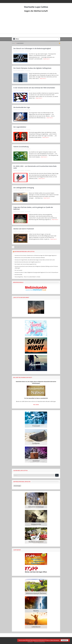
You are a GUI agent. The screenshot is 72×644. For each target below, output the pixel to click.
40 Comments (28, 170)
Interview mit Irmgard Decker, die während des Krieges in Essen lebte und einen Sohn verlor (35, 260)
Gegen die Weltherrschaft (36, 11)
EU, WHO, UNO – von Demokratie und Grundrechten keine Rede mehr (35, 167)
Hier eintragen (17, 486)
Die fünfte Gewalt (18, 275)
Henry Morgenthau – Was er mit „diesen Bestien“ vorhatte (27, 277)
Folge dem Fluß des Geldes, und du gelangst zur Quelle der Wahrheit (33, 208)
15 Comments (28, 211)
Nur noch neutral (18, 270)
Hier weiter (36, 405)
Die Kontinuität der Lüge (22, 107)
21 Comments (28, 70)
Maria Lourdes (21, 51)
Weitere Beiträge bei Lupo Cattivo (24, 251)
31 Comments (28, 149)
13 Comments (28, 90)
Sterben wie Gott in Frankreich (24, 229)
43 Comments (28, 190)
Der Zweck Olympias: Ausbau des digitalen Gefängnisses (32, 68)
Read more (46, 59)
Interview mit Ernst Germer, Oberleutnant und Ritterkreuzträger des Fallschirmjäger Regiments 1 (36, 255)
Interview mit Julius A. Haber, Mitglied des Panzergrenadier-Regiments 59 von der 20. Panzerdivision (36, 272)
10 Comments (28, 231)
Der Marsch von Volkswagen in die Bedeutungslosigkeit (32, 48)
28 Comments (28, 110)
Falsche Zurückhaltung (21, 147)
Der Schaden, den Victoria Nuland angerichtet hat (25, 264)
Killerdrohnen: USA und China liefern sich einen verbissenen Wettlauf (30, 258)
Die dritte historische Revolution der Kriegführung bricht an (28, 262)
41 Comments (28, 129)
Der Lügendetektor (20, 127)
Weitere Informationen (55, 640)
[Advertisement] (36, 23)
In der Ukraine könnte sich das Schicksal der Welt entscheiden (34, 88)
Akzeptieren (65, 640)
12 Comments (28, 51)
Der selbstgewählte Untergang (24, 188)
